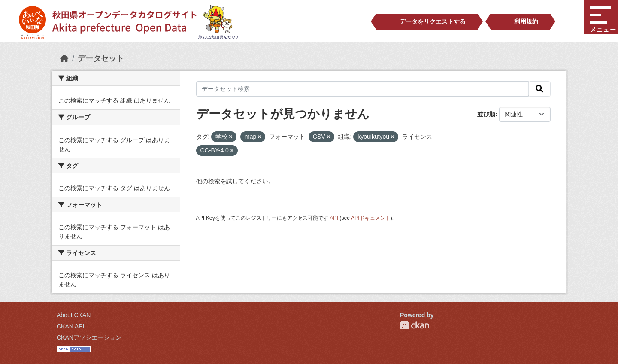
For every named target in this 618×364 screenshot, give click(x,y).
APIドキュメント (371, 218)
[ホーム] (64, 58)
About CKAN (74, 315)
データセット (101, 58)
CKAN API (71, 326)
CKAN (415, 325)
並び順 (486, 114)
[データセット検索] (363, 89)
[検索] (539, 89)
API (334, 218)
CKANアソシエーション (89, 337)
